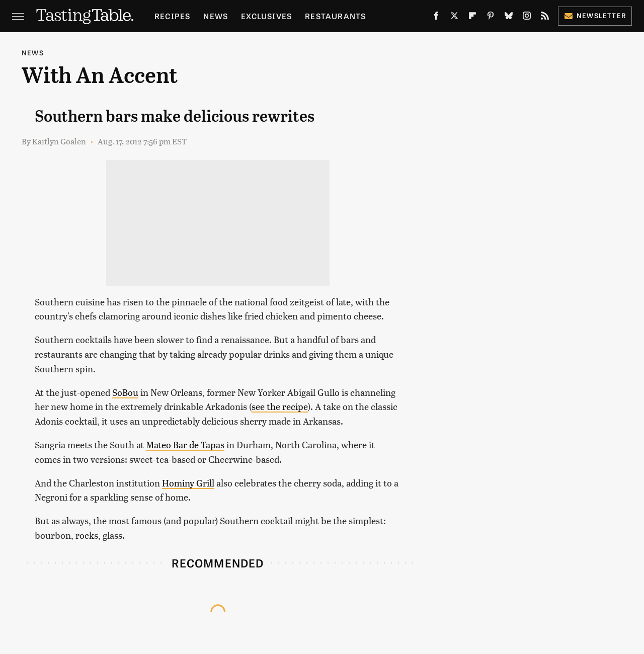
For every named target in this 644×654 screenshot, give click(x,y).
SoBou (125, 392)
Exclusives (266, 16)
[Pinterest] (491, 18)
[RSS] (545, 18)
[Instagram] (527, 18)
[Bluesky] (509, 18)
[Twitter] (454, 18)
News (216, 16)
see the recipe (280, 406)
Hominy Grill (188, 483)
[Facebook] (436, 18)
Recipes (172, 16)
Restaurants (335, 16)
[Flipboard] (472, 18)
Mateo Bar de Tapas (185, 444)
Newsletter (595, 15)
